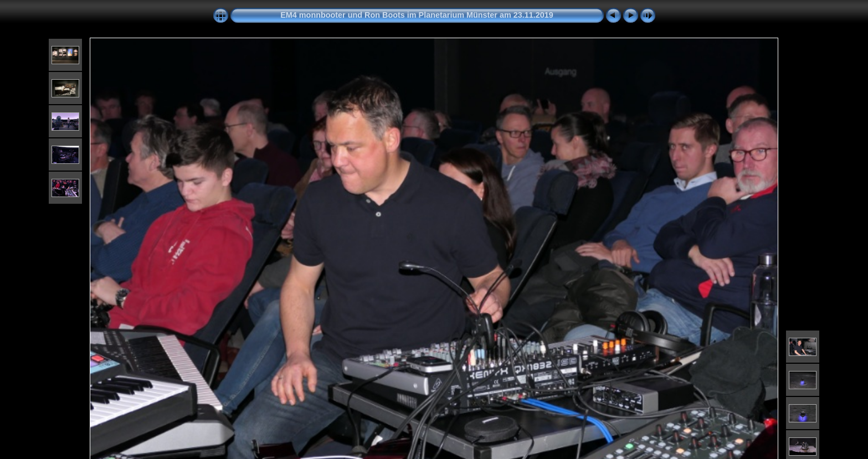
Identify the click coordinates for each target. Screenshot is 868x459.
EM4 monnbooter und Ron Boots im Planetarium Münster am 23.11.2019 (417, 15)
